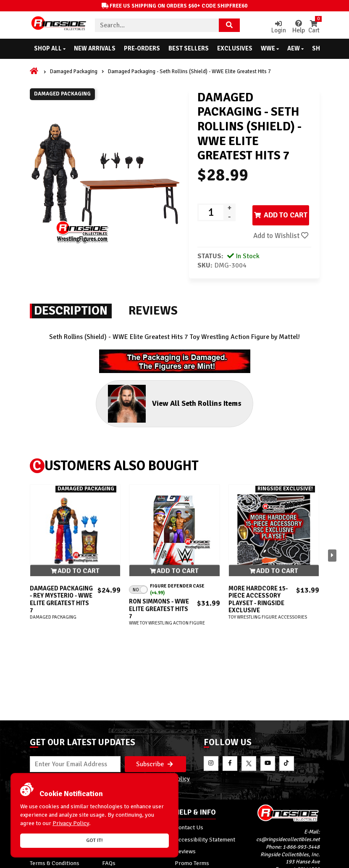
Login (274, 27)
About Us (114, 769)
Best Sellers (189, 48)
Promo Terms (192, 804)
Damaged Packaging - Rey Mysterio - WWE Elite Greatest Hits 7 (61, 620)
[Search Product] (229, 25)
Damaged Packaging (74, 71)
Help (294, 27)
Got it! (94, 840)
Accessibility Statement (205, 781)
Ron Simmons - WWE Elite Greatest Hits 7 (159, 630)
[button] (332, 576)
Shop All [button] (50, 48)
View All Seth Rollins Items (166, 423)
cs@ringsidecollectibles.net (288, 781)
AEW (295, 48)
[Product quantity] (211, 212)
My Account (45, 769)
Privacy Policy (171, 720)
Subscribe (155, 705)
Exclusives (235, 48)
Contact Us (189, 769)
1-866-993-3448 (301, 789)
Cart (313, 27)
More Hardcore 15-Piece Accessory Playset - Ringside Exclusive (258, 620)
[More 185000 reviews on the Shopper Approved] (303, 861)
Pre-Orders (142, 48)
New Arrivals (95, 48)
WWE (270, 48)
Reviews (185, 793)
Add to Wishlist (235, 253)
